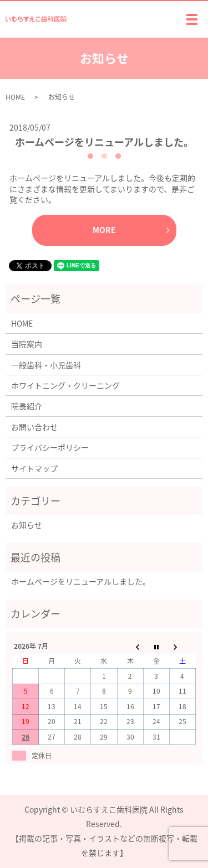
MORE (104, 230)
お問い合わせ (34, 427)
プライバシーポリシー (50, 447)
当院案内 (27, 344)
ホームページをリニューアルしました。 (104, 142)
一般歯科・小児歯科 (46, 365)
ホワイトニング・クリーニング (65, 385)
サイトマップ (34, 468)
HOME (15, 97)
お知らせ (27, 525)
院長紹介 (27, 406)
